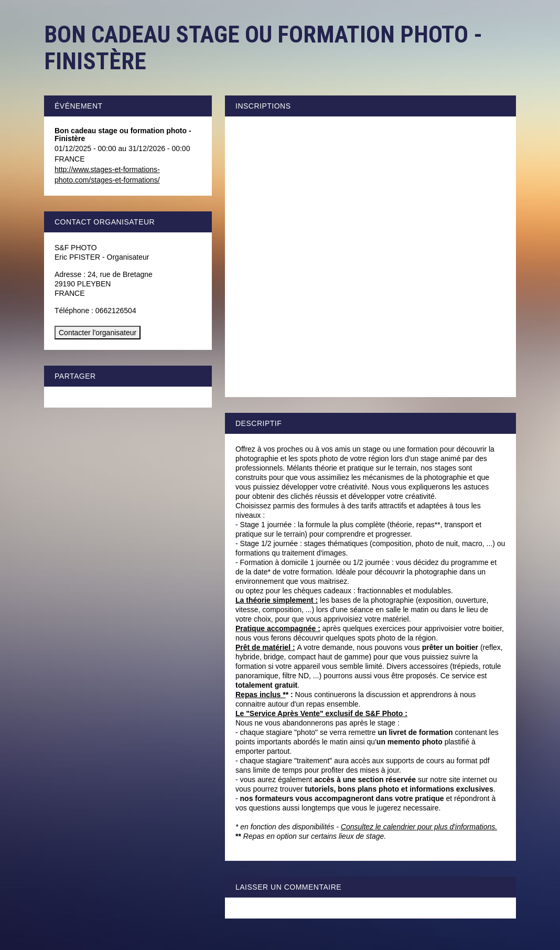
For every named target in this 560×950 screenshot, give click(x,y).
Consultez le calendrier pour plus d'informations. (419, 827)
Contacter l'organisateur (98, 333)
